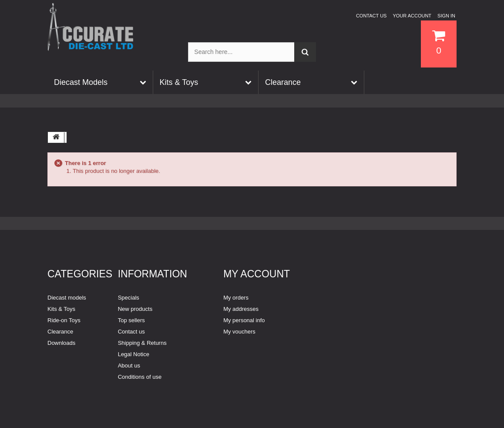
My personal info (244, 320)
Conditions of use (140, 377)
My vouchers (239, 332)
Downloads (61, 343)
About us (129, 366)
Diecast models (67, 298)
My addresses (241, 309)
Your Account (412, 16)
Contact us (371, 16)
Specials (129, 298)
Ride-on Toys (64, 320)
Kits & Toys (61, 309)
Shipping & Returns (142, 343)
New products (135, 309)
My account (257, 274)
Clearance (60, 332)
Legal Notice (134, 354)
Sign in (446, 16)
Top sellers (131, 320)
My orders (236, 298)
